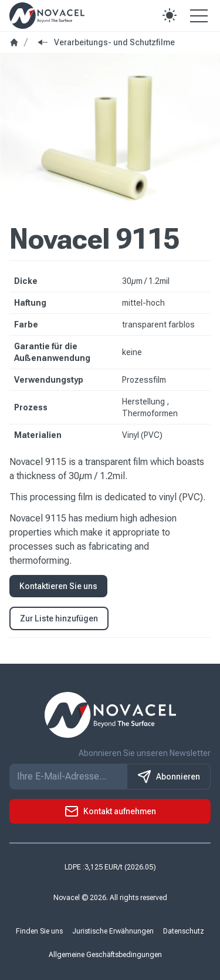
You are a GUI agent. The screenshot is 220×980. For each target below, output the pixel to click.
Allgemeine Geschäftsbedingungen (105, 955)
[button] (170, 15)
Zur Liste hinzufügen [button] (59, 618)
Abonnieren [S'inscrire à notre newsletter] (169, 777)
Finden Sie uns (39, 931)
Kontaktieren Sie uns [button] (58, 586)
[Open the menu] (199, 15)
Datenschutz (184, 931)
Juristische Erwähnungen (113, 931)
